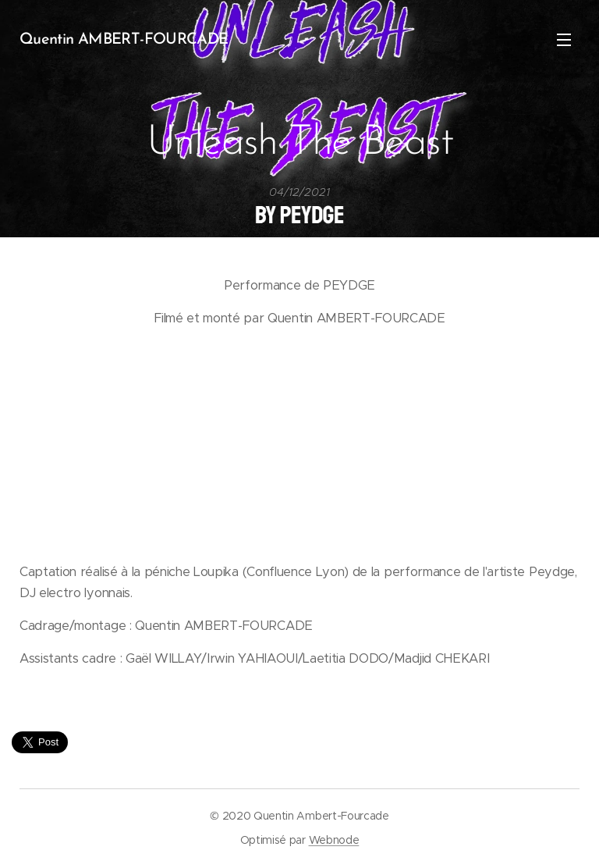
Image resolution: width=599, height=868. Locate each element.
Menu (564, 40)
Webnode (334, 840)
